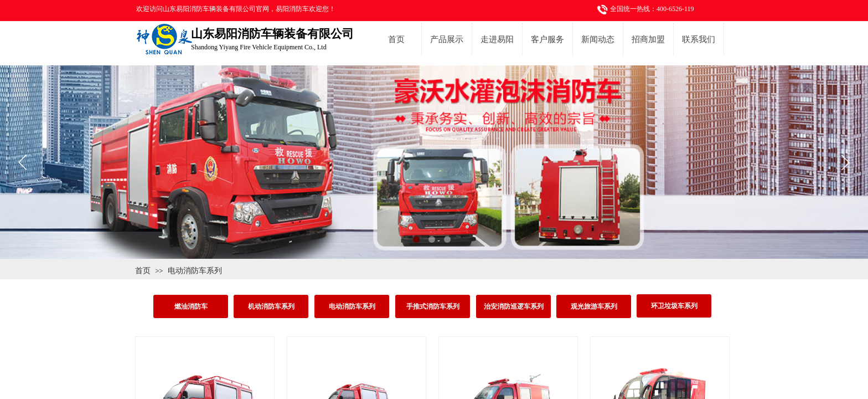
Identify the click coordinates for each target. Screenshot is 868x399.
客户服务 (547, 39)
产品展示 (447, 39)
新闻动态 (598, 39)
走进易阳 (497, 39)
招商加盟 (648, 39)
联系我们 (699, 39)
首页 (396, 39)
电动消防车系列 (195, 270)
